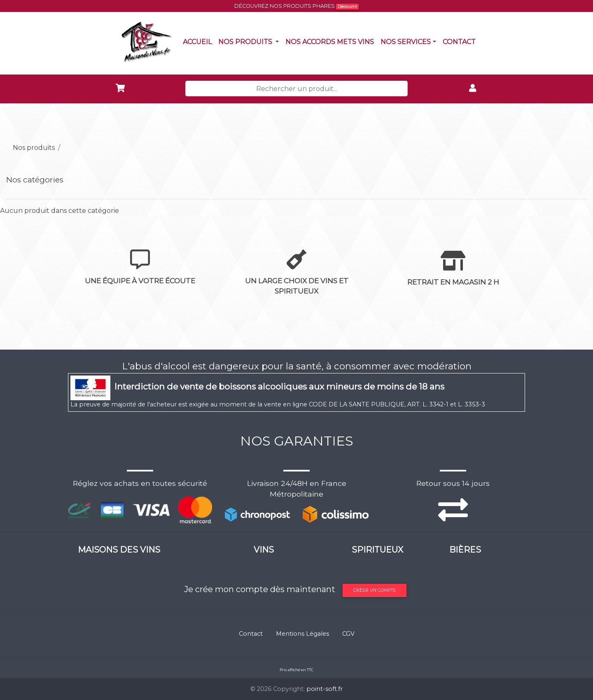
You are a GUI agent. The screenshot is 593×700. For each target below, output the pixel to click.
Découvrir (347, 6)
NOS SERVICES (406, 42)
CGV (348, 634)
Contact (461, 41)
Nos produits (250, 41)
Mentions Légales (302, 634)
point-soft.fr (325, 689)
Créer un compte (375, 590)
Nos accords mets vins (331, 41)
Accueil (199, 41)
